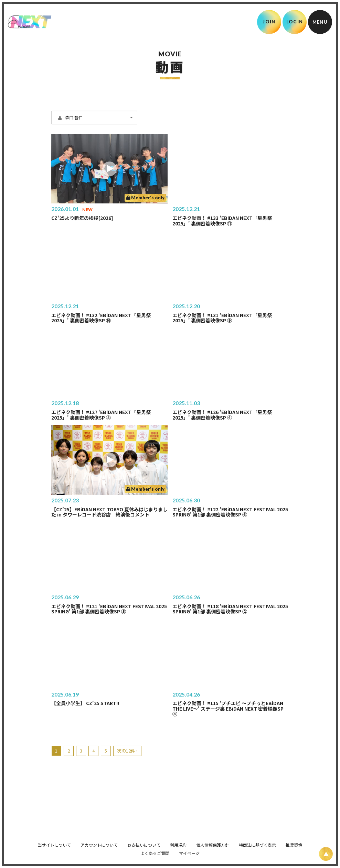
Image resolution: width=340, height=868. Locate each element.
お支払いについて (144, 841)
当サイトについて (54, 841)
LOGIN (295, 22)
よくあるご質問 (155, 850)
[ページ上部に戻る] (326, 854)
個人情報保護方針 (213, 841)
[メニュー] (320, 22)
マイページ (189, 850)
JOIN (269, 22)
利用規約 (178, 841)
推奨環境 (294, 841)
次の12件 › (127, 751)
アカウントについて (99, 841)
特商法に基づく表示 (257, 841)
